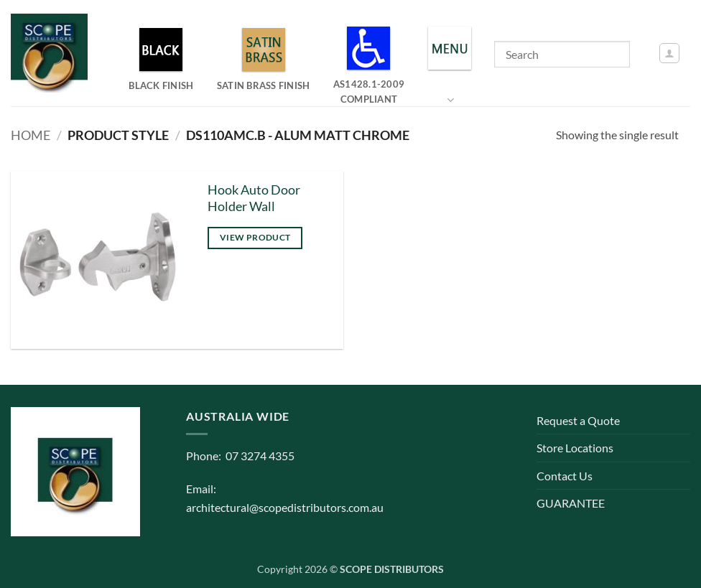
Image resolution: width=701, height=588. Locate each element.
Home (31, 135)
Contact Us (565, 476)
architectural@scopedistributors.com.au (285, 507)
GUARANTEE (571, 503)
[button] (669, 53)
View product (255, 237)
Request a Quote (578, 420)
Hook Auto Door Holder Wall (254, 198)
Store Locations (575, 448)
